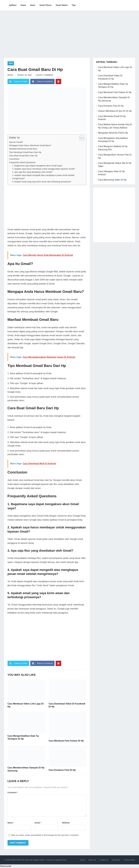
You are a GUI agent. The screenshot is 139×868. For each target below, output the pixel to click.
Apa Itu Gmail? (16, 142)
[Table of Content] (82, 138)
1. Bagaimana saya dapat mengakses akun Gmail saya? (37, 166)
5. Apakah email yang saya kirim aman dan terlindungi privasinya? (42, 182)
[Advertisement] (70, 32)
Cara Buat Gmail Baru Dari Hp (23, 156)
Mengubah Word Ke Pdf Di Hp (113, 133)
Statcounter (6, 866)
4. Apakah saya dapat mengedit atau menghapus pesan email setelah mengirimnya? (43, 177)
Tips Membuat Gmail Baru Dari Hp (25, 152)
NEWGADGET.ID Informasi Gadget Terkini (27, 860)
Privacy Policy (129, 860)
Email (38, 823)
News (33, 5)
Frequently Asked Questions (22, 162)
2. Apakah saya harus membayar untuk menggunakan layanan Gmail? (43, 169)
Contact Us (104, 860)
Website (66, 823)
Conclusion (14, 159)
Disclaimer (116, 860)
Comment (13, 792)
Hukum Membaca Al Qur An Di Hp (115, 111)
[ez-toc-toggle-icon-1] (80, 138)
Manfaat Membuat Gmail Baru (23, 149)
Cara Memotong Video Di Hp (112, 180)
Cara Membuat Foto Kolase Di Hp (66, 741)
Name (11, 823)
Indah (10, 75)
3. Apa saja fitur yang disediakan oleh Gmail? (32, 172)
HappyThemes (61, 860)
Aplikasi (13, 5)
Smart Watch (62, 5)
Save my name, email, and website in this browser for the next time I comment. (45, 835)
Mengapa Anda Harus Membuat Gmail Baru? (30, 145)
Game (23, 5)
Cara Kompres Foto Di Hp (62, 770)
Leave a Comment (45, 75)
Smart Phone (45, 5)
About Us (92, 860)
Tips (74, 5)
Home (82, 860)
